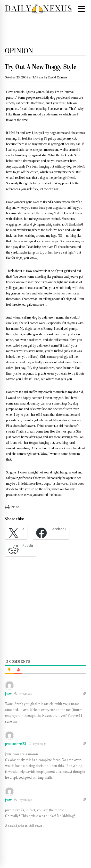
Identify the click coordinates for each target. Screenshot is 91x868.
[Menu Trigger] (81, 9)
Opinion (19, 51)
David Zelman (58, 77)
